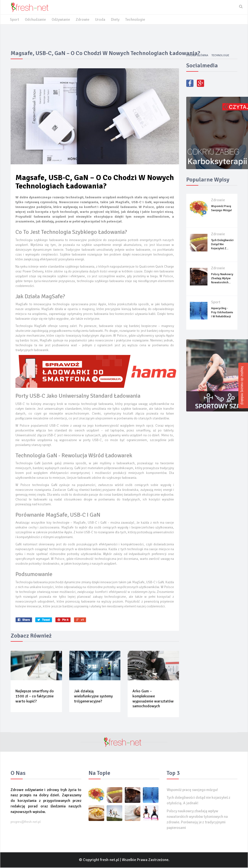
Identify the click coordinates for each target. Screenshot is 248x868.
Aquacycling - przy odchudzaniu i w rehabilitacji (222, 313)
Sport (14, 20)
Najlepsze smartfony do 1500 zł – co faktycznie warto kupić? (35, 696)
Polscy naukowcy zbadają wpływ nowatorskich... (222, 279)
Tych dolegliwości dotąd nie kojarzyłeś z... (222, 245)
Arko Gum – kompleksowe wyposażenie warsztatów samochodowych (153, 699)
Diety (116, 20)
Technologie (136, 20)
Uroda (101, 20)
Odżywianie (61, 20)
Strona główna (196, 56)
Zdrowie (83, 20)
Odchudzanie (35, 20)
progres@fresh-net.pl (26, 822)
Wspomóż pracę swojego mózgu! (194, 790)
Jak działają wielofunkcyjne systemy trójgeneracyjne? (93, 696)
